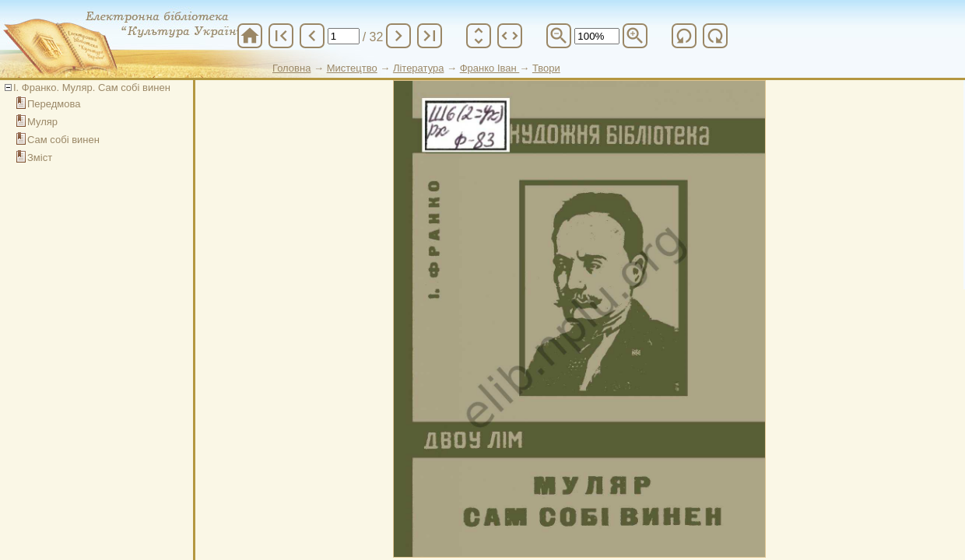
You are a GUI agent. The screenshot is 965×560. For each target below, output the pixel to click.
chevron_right (398, 36)
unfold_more (479, 36)
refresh (684, 36)
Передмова (54, 104)
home (250, 36)
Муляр (42, 122)
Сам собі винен (63, 140)
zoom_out (559, 36)
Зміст (40, 157)
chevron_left (312, 36)
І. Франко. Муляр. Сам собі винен (92, 87)
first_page (281, 36)
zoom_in (635, 36)
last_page (430, 36)
